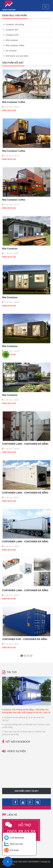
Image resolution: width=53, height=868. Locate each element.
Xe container (10, 51)
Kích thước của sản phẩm (16, 56)
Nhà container (11, 40)
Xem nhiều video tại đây (26, 791)
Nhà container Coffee (14, 45)
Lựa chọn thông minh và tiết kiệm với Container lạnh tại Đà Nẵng (26, 726)
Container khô (11, 30)
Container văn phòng (14, 24)
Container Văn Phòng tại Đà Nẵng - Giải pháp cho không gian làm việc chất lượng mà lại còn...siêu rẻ (26, 711)
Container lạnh (11, 35)
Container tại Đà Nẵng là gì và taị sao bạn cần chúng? (23, 719)
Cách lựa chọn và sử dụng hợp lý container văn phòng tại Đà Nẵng (24, 733)
